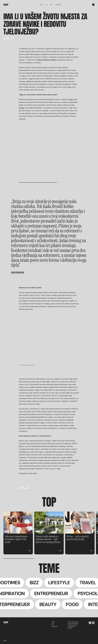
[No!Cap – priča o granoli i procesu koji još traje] (80, 523)
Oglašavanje (71, 627)
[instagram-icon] (90, 623)
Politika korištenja (73, 623)
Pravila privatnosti (73, 622)
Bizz (51, 5)
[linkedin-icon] (93, 623)
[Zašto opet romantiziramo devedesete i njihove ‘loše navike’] (18, 523)
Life (46, 5)
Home (41, 5)
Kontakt (70, 628)
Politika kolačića (73, 625)
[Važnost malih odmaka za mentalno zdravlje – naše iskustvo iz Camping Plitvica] (49, 523)
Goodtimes (58, 5)
